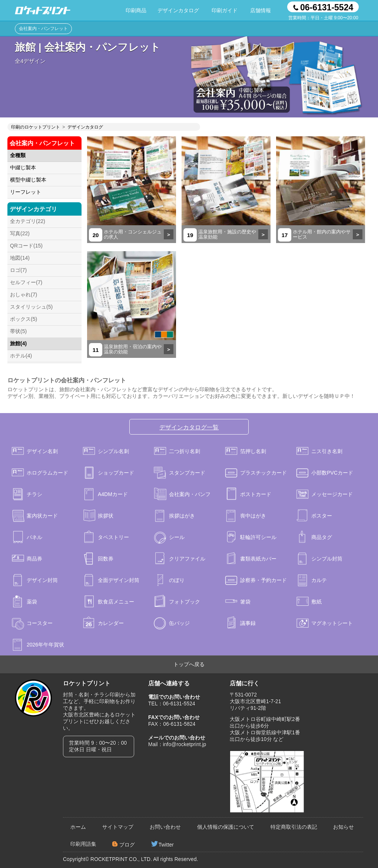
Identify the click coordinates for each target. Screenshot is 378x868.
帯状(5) (18, 331)
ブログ (127, 845)
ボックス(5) (24, 319)
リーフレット (26, 192)
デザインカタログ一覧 (189, 427)
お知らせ (344, 827)
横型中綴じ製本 (28, 180)
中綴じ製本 (23, 167)
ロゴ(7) (18, 270)
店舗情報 (261, 10)
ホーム (78, 827)
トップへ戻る (189, 664)
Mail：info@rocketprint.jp (177, 744)
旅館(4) (18, 343)
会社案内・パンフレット (43, 29)
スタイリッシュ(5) (31, 307)
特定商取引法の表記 (294, 827)
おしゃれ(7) (24, 295)
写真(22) (20, 233)
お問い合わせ (165, 827)
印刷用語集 (83, 844)
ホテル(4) (21, 356)
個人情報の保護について (226, 827)
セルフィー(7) (26, 282)
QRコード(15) (26, 246)
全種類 (18, 155)
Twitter (166, 845)
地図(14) (20, 258)
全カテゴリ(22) (28, 221)
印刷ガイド (225, 10)
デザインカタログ (178, 10)
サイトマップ (118, 827)
